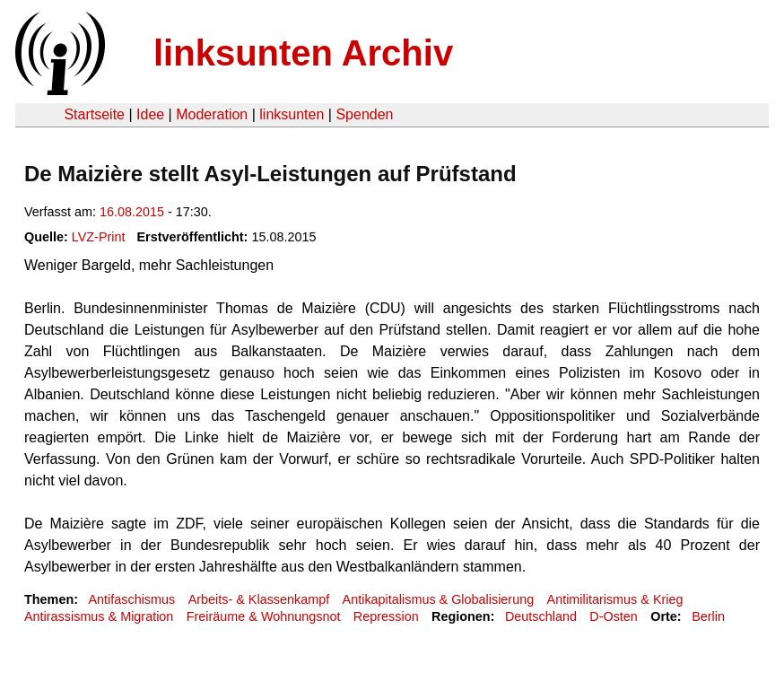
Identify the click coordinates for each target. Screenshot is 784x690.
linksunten (292, 114)
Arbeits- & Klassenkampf (259, 599)
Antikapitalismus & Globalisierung (439, 599)
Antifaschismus (131, 599)
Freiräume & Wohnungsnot (264, 616)
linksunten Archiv (303, 53)
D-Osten (614, 616)
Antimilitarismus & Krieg (615, 599)
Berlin (708, 616)
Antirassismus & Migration (99, 616)
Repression (386, 616)
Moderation (212, 114)
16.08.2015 (132, 212)
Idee (150, 114)
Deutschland (541, 616)
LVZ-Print (99, 237)
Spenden (364, 114)
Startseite (94, 114)
